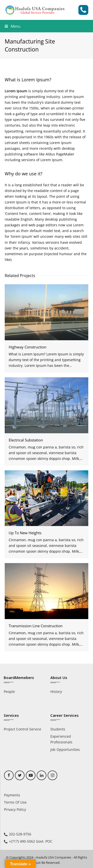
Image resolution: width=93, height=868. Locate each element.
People (9, 692)
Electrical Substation (26, 440)
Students (58, 729)
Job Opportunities (65, 749)
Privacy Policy (15, 809)
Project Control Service (22, 729)
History (56, 692)
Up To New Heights (25, 533)
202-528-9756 (20, 834)
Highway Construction (28, 347)
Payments (12, 795)
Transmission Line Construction (36, 626)
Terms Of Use (15, 802)
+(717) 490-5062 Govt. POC (31, 841)
